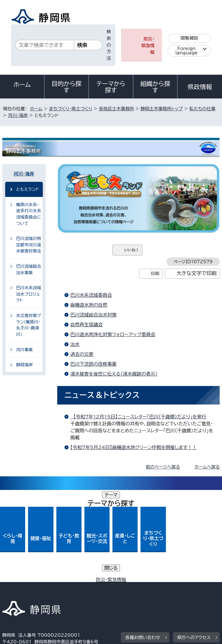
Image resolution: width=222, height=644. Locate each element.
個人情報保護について (94, 581)
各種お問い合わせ (143, 545)
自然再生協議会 (86, 325)
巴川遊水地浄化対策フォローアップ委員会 (113, 334)
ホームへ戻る (207, 467)
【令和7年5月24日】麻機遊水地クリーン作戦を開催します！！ (133, 447)
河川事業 (25, 350)
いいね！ (132, 250)
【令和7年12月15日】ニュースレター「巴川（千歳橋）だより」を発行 (138, 417)
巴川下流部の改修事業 (93, 364)
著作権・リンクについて (29, 581)
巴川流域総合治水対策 (93, 315)
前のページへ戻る (163, 467)
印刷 (155, 273)
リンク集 (152, 588)
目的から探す (66, 87)
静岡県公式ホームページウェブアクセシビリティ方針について (65, 588)
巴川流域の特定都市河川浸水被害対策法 (29, 245)
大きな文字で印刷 (197, 273)
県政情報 (200, 87)
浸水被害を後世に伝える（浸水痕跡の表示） (114, 374)
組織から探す (155, 87)
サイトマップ (19, 594)
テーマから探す (111, 87)
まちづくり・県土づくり (71, 109)
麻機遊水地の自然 (89, 305)
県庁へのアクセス (194, 545)
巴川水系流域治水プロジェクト (29, 294)
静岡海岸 (25, 365)
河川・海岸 (18, 115)
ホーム (22, 85)
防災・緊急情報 (148, 46)
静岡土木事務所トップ (162, 109)
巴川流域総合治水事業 (29, 269)
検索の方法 (109, 45)
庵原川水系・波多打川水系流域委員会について (29, 214)
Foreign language (187, 51)
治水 (75, 344)
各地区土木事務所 (116, 109)
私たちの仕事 (202, 109)
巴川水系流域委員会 (91, 295)
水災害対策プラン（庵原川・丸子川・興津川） (29, 325)
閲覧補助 (189, 38)
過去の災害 (82, 354)
